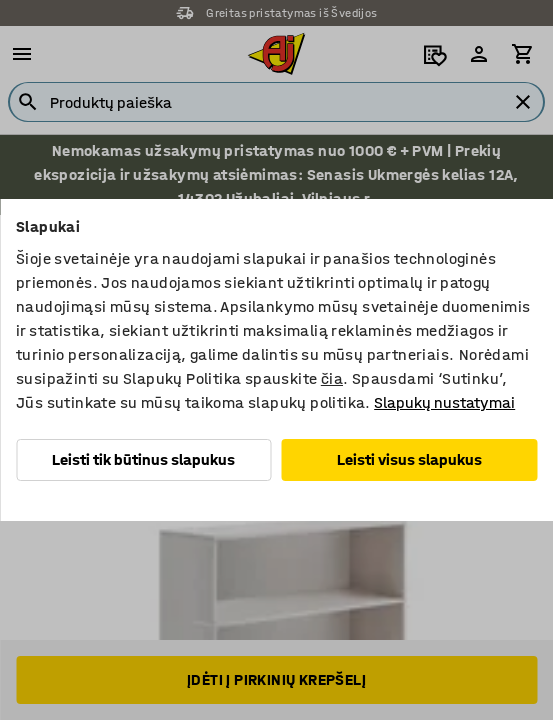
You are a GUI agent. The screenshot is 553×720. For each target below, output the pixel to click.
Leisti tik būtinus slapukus (143, 459)
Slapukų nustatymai (444, 402)
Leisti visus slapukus (409, 459)
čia (332, 378)
